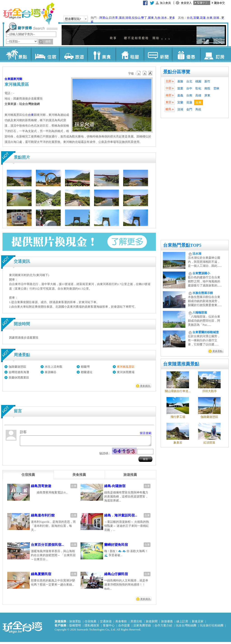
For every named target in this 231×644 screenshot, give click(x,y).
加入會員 (165, 3)
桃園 (198, 81)
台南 (189, 95)
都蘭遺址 (87, 372)
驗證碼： (105, 455)
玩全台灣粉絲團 (186, 627)
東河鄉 (18, 79)
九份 (157, 18)
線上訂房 (182, 623)
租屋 (130, 54)
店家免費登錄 (142, 627)
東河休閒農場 (126, 372)
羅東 (151, 18)
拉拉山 (136, 18)
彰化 (198, 88)
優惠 (186, 54)
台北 (190, 18)
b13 (145, 73)
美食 (101, 54)
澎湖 (216, 18)
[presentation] (28, 477)
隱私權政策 (92, 627)
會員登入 (186, 3)
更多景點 (217, 351)
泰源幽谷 (51, 372)
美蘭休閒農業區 (19, 378)
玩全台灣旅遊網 (29, 14)
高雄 (198, 95)
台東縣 (9, 79)
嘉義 (180, 95)
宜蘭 (196, 18)
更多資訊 (145, 386)
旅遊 (73, 54)
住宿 (45, 54)
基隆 (180, 81)
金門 (189, 109)
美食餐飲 (121, 623)
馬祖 (198, 109)
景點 (17, 54)
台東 (210, 18)
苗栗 (180, 88)
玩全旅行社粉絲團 (212, 627)
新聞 (158, 54)
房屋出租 (136, 623)
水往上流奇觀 (53, 367)
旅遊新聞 (152, 623)
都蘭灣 (85, 367)
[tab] (28, 477)
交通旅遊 (106, 623)
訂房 (214, 54)
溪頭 (122, 18)
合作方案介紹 (163, 627)
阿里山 (104, 18)
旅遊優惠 (167, 623)
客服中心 (109, 627)
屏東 (207, 95)
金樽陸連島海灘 (19, 372)
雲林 (216, 88)
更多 (172, 18)
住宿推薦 (90, 623)
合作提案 (124, 627)
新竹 (207, 81)
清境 (128, 18)
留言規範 (146, 433)
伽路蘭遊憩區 (17, 367)
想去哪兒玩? (73, 19)
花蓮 (203, 18)
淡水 (164, 18)
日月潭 (113, 18)
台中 (189, 88)
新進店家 (198, 623)
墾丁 (144, 18)
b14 (150, 73)
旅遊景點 (75, 623)
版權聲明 (75, 627)
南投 (207, 88)
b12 (139, 73)
